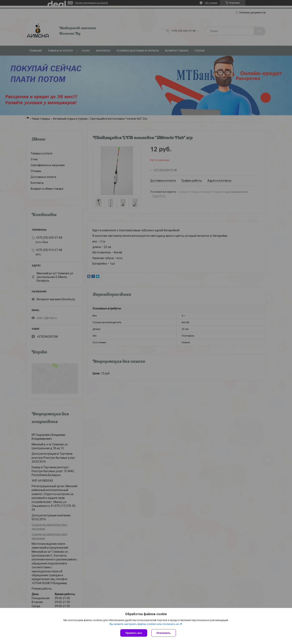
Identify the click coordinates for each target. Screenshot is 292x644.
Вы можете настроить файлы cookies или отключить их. (145, 624)
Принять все (134, 633)
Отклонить (164, 633)
